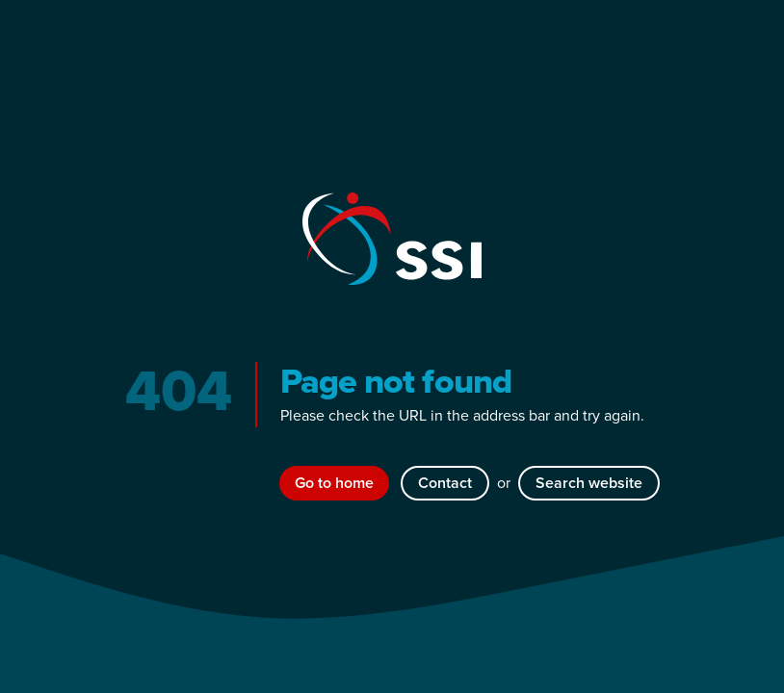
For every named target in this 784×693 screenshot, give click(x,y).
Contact (445, 483)
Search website (589, 483)
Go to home (334, 483)
